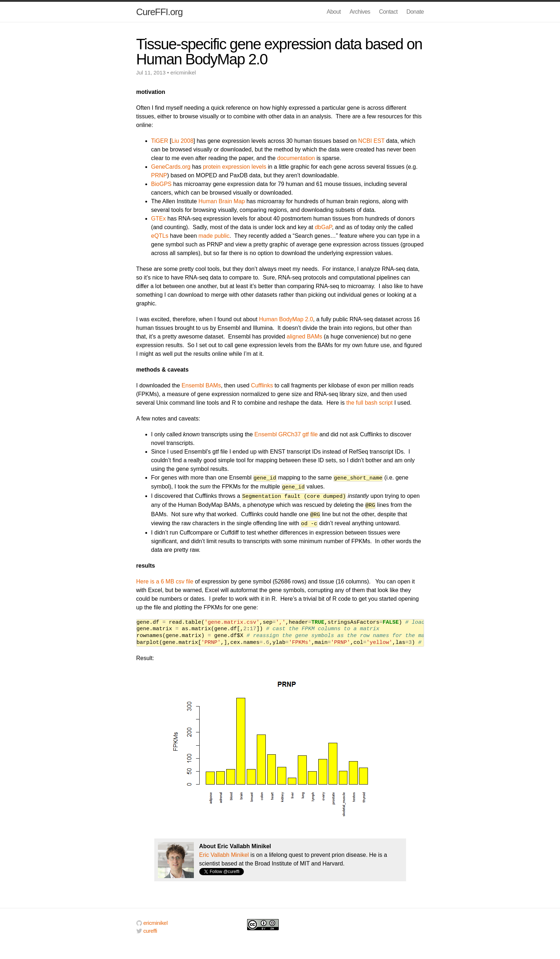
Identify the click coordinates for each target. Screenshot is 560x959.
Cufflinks (262, 385)
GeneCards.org (171, 167)
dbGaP (323, 227)
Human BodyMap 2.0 (286, 319)
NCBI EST (372, 141)
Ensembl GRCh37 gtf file (286, 434)
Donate (415, 12)
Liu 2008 (182, 141)
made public (214, 236)
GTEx (158, 219)
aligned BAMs (304, 337)
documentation (296, 158)
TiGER (160, 141)
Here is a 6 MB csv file (165, 578)
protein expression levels (235, 167)
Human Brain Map (222, 201)
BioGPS (161, 184)
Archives (360, 12)
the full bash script (370, 403)
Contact (388, 12)
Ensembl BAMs (201, 385)
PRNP (159, 175)
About (334, 12)
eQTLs (160, 236)
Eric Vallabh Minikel (224, 852)
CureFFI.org (160, 12)
